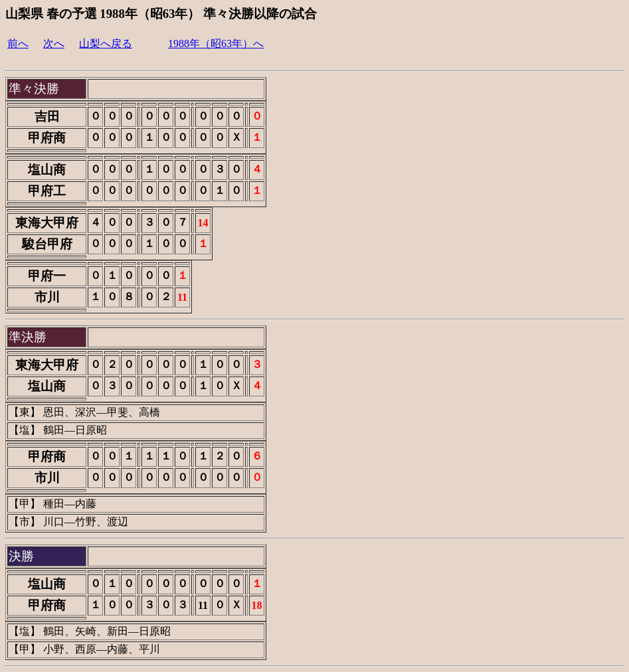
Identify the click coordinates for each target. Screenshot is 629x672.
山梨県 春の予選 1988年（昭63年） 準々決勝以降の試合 (161, 14)
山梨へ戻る (106, 43)
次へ (54, 43)
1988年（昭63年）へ (216, 43)
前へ (18, 43)
